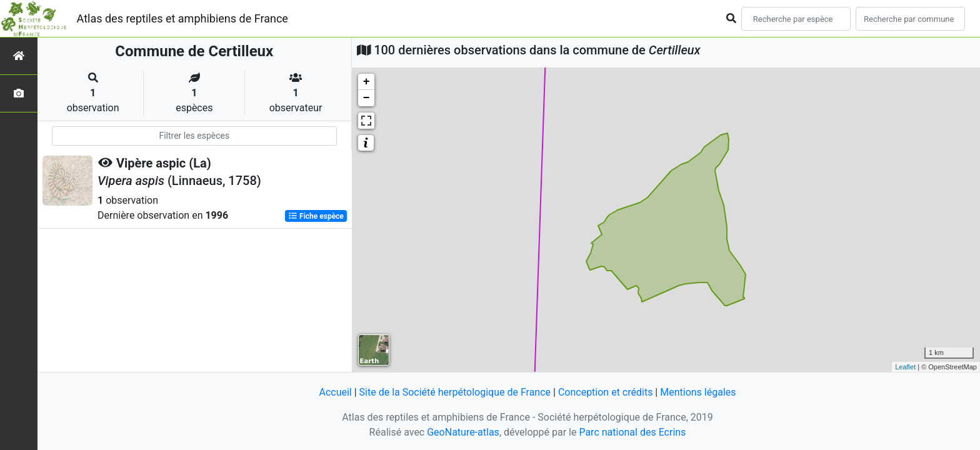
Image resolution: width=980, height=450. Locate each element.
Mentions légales (698, 392)
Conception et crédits (606, 392)
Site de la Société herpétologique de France (455, 392)
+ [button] (367, 82)
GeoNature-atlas (463, 432)
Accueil (335, 392)
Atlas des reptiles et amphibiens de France (182, 18)
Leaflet (905, 367)
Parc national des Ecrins (632, 432)
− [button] (367, 98)
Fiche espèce (316, 216)
